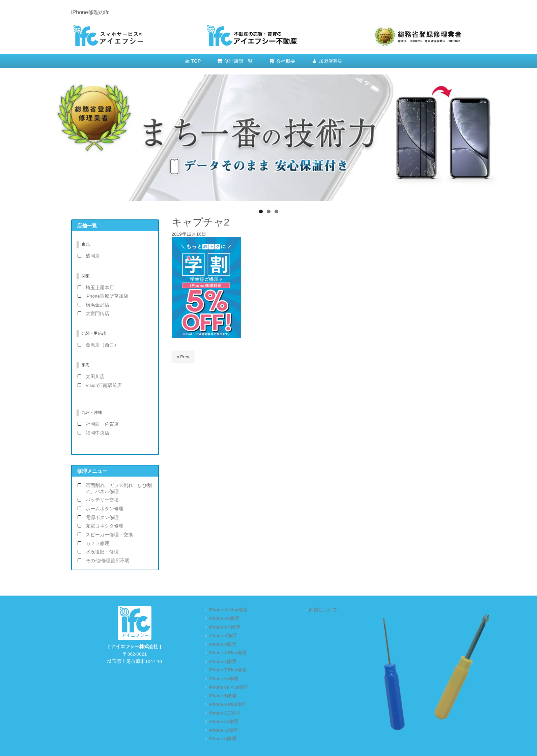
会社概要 (286, 61)
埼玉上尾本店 (100, 288)
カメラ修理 (97, 543)
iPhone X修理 (223, 636)
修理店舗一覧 (238, 61)
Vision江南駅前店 (104, 385)
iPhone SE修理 (224, 713)
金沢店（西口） (102, 345)
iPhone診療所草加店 (107, 296)
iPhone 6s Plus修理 (229, 687)
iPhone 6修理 (223, 696)
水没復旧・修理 (102, 552)
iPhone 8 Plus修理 (228, 653)
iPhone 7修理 (223, 661)
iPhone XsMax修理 (228, 610)
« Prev (183, 357)
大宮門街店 (97, 314)
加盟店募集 (331, 61)
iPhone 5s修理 (224, 721)
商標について (323, 610)
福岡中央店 (97, 433)
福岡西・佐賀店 (102, 424)
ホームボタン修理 (105, 509)
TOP (196, 61)
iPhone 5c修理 (224, 730)
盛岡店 (93, 256)
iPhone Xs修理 (224, 618)
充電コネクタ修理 (105, 526)
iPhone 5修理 (223, 739)
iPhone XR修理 (224, 627)
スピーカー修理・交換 (109, 535)
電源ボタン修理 (102, 518)
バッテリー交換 (102, 500)
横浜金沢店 (97, 305)
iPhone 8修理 (223, 644)
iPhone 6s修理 (224, 679)
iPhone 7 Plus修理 (228, 670)
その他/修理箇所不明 (108, 561)
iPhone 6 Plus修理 (228, 704)
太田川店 (95, 377)
